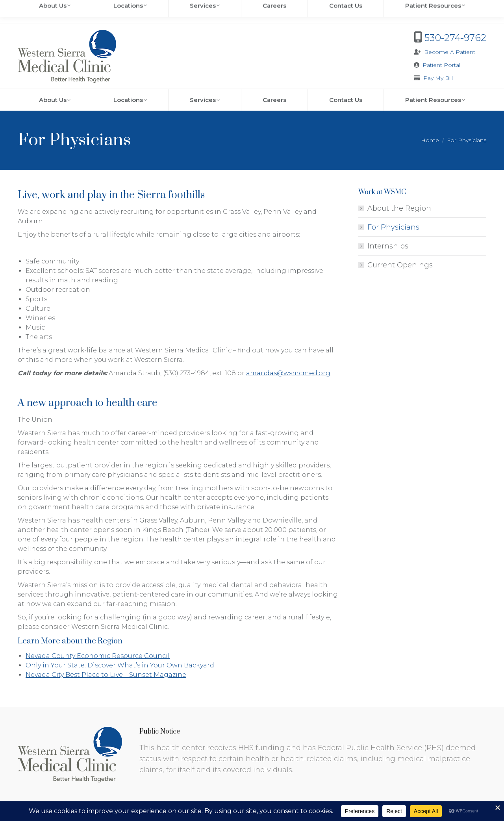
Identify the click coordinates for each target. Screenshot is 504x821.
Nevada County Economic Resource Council (98, 656)
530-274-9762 (455, 38)
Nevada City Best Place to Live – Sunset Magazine (106, 675)
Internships (388, 246)
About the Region (399, 208)
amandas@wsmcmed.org (288, 373)
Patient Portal (441, 65)
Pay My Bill (438, 78)
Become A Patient (450, 52)
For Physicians (393, 227)
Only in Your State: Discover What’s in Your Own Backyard (120, 665)
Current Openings (400, 265)
